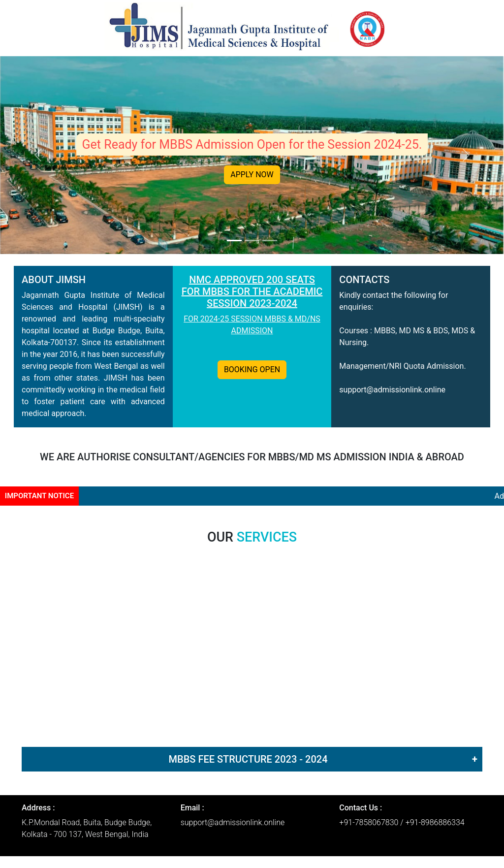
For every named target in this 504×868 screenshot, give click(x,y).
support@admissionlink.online (392, 390)
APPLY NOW (252, 175)
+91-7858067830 (369, 822)
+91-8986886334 (435, 822)
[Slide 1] (234, 241)
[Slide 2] (252, 241)
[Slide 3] (270, 241)
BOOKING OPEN (252, 370)
